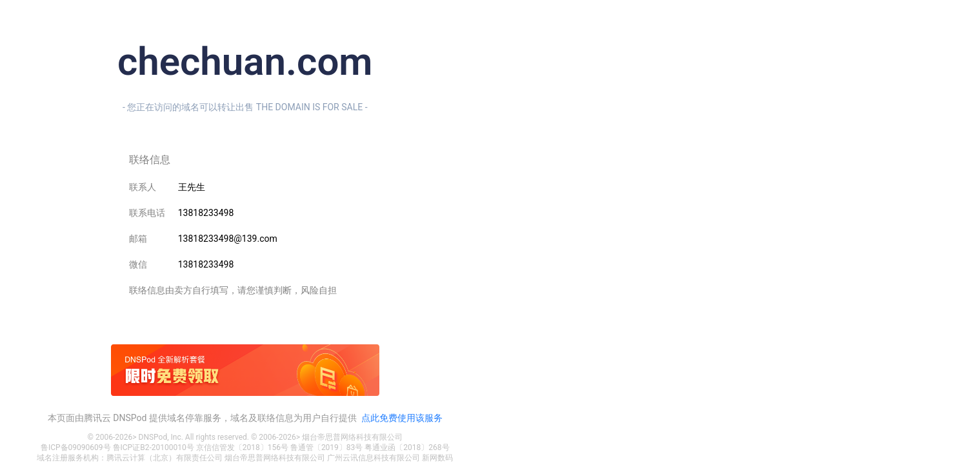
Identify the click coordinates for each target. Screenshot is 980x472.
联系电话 (147, 213)
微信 (138, 264)
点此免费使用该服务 (402, 418)
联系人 (143, 187)
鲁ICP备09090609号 (76, 447)
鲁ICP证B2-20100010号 (154, 447)
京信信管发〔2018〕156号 (242, 447)
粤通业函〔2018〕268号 (407, 447)
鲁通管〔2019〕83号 (326, 447)
